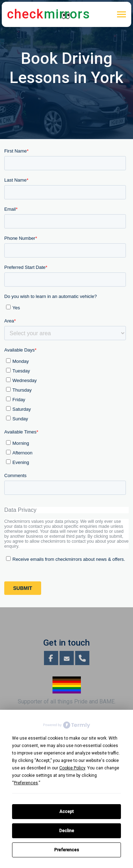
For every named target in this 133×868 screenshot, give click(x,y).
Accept (66, 812)
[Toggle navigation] (121, 15)
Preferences (67, 850)
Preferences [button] (26, 783)
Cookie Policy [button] (72, 768)
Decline (67, 831)
